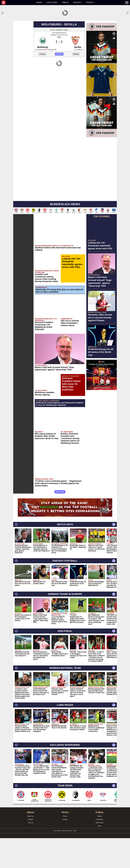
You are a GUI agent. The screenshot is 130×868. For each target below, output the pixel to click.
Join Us (30, 852)
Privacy (65, 849)
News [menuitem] (39, 3)
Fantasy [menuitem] (77, 3)
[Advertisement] (65, 35)
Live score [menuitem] (52, 3)
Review (76, 84)
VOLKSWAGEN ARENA (59, 63)
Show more (60, 522)
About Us (30, 846)
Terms (65, 846)
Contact (30, 849)
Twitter (100, 846)
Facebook (100, 849)
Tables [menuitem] (65, 3)
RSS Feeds (100, 852)
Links (99, 856)
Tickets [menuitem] (90, 3)
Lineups (42, 84)
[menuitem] (18, 3)
